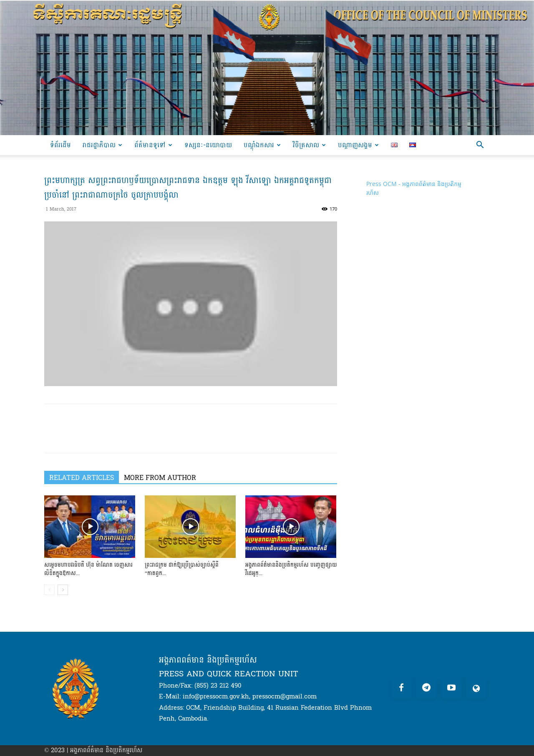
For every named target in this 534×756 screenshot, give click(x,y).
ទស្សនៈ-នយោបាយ (208, 145)
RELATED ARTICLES (82, 477)
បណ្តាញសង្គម (358, 145)
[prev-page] (49, 590)
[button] (480, 146)
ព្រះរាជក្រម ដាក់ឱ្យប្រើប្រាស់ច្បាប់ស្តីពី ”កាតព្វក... (182, 569)
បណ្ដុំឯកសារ (262, 145)
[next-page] (63, 590)
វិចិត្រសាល (309, 145)
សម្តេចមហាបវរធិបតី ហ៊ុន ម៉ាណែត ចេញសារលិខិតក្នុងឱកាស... (88, 569)
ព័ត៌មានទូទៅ (153, 145)
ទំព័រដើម (60, 145)
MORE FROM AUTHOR (160, 477)
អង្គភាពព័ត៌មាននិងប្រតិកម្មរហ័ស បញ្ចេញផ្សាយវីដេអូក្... (291, 569)
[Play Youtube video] (191, 304)
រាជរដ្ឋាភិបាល (102, 145)
